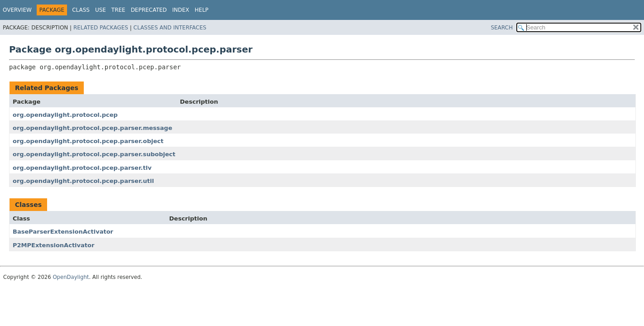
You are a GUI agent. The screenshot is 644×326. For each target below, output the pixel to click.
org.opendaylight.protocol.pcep (65, 115)
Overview (17, 10)
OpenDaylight (71, 277)
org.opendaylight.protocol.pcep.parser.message (92, 128)
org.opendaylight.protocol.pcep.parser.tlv (82, 168)
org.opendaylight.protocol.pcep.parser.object (88, 141)
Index (181, 10)
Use (101, 10)
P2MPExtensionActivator (53, 245)
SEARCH (502, 28)
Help (202, 10)
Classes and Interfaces (170, 28)
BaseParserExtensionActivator (63, 232)
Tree (118, 10)
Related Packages (101, 28)
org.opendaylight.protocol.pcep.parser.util (83, 181)
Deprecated (149, 10)
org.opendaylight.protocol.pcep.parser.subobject (94, 154)
